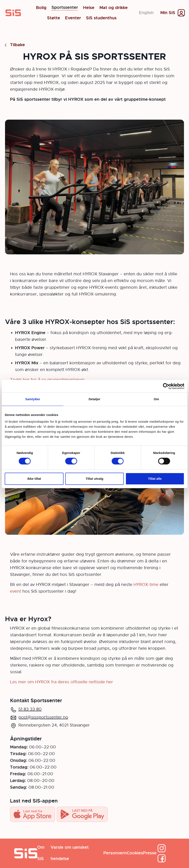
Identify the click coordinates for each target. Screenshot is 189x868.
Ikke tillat (34, 479)
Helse (89, 8)
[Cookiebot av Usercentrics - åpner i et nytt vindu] (166, 386)
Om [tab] (156, 399)
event (16, 591)
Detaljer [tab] (95, 399)
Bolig (41, 8)
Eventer (73, 18)
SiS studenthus (101, 18)
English (146, 13)
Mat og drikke (114, 8)
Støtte (54, 18)
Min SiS (168, 13)
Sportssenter (65, 8)
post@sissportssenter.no (43, 717)
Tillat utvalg (94, 479)
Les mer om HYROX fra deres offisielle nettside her (62, 682)
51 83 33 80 (30, 709)
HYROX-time (146, 585)
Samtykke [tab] (33, 399)
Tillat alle (155, 479)
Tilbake (14, 45)
